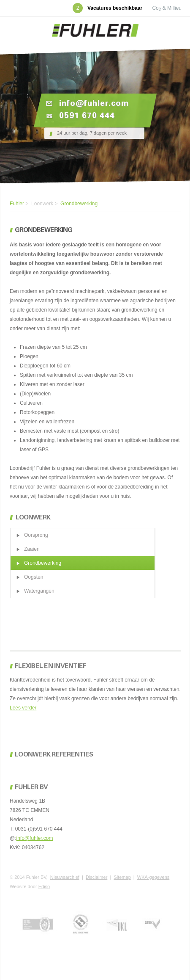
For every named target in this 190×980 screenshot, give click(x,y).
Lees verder (23, 708)
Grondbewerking (79, 204)
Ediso (44, 886)
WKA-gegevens (153, 877)
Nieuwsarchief (65, 877)
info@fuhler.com (35, 838)
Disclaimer (96, 877)
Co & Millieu (167, 8)
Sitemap (122, 877)
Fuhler (17, 204)
